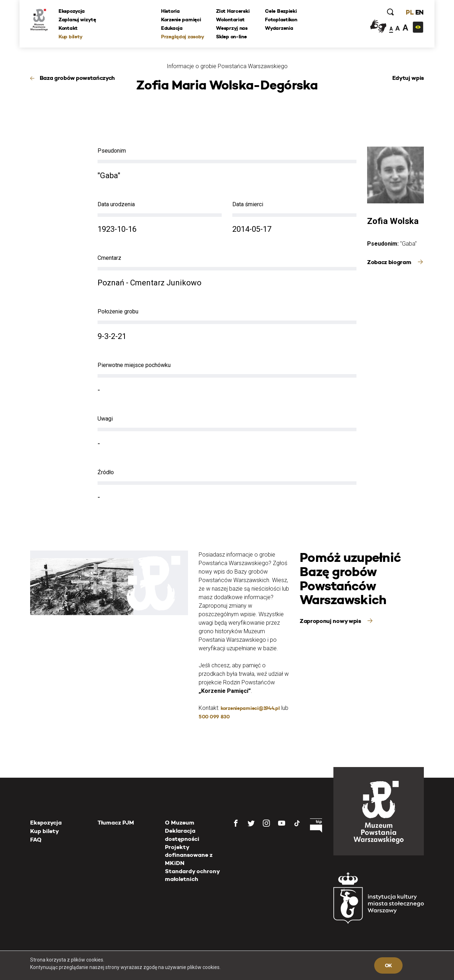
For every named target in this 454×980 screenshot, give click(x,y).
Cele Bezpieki (281, 11)
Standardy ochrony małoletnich (192, 875)
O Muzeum (180, 823)
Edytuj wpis (408, 78)
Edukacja (172, 28)
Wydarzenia (279, 28)
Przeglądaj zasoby (182, 37)
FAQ (36, 840)
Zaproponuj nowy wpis (331, 621)
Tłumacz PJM (116, 823)
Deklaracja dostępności (182, 835)
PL (410, 12)
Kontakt (68, 28)
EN (419, 12)
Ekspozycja (72, 11)
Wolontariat (230, 20)
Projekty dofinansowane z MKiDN (189, 855)
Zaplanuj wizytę (77, 20)
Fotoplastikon (281, 20)
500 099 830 (214, 717)
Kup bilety (71, 37)
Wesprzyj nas (232, 28)
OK (388, 965)
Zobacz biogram (390, 262)
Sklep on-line (231, 37)
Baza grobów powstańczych (77, 78)
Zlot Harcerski (233, 11)
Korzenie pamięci (181, 20)
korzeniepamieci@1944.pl (250, 708)
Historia (170, 11)
